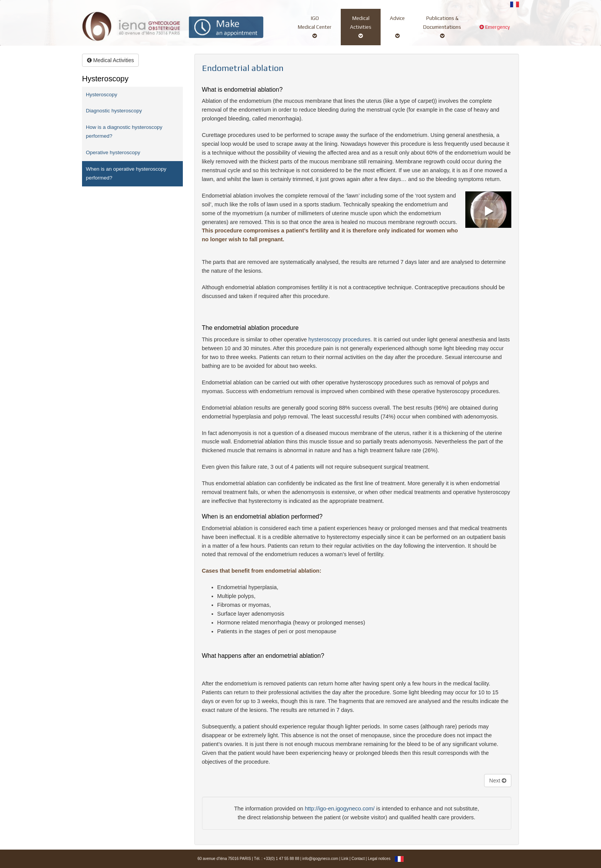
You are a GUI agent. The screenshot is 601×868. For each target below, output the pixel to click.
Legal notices (379, 859)
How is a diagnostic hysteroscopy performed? (124, 132)
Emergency (495, 31)
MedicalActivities (361, 27)
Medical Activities (110, 60)
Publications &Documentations (442, 27)
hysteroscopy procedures (340, 339)
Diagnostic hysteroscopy (114, 111)
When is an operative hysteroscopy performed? (126, 173)
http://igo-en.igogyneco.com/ (340, 809)
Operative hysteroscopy (113, 152)
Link (345, 859)
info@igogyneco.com (320, 859)
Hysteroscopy (102, 95)
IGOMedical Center (315, 27)
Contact (358, 859)
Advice (397, 27)
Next (498, 781)
